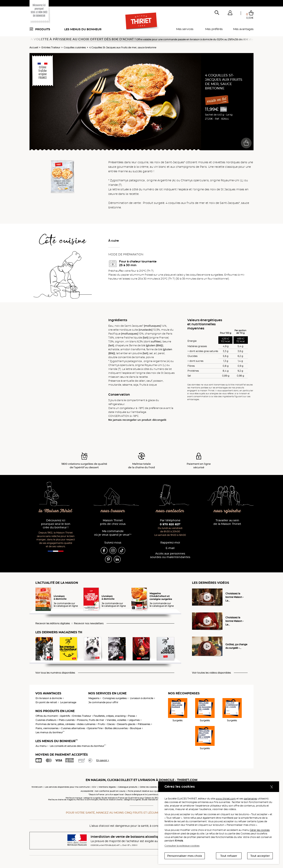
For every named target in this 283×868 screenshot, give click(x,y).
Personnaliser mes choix (185, 856)
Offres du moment (47, 716)
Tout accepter (260, 856)
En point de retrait (46, 702)
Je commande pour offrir (103, 702)
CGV (94, 787)
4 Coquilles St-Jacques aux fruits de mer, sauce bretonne (123, 47)
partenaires (250, 799)
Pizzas (132, 716)
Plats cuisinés (67, 720)
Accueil (34, 47)
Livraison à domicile (142, 698)
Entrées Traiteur (51, 47)
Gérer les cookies (260, 830)
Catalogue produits (128, 787)
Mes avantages (243, 29)
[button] (230, 14)
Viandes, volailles (116, 720)
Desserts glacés (126, 724)
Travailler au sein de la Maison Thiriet (227, 522)
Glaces (111, 724)
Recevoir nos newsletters (89, 623)
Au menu (41, 746)
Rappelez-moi (170, 543)
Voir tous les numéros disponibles (55, 673)
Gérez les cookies (148, 787)
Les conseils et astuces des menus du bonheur (78, 746)
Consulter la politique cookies (182, 846)
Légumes (134, 720)
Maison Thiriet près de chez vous (113, 522)
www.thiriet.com (226, 799)
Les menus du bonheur (83, 29)
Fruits (101, 724)
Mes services (185, 29)
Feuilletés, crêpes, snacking (110, 716)
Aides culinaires (86, 724)
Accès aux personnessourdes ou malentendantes (170, 555)
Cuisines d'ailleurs (46, 720)
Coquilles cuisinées (75, 47)
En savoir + (103, 760)
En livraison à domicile (49, 698)
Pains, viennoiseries (47, 728)
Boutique (136, 728)
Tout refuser (229, 856)
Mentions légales (107, 787)
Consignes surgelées (115, 698)
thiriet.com (37, 787)
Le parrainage (68, 702)
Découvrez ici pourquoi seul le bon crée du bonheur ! (56, 524)
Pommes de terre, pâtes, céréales (55, 724)
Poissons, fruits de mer (91, 720)
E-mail (170, 548)
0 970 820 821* (170, 524)
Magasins (94, 698)
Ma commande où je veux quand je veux (113, 533)
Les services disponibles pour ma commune (67, 787)
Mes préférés (214, 29)
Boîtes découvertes (116, 728)
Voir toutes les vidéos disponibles (211, 673)
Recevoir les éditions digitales (53, 623)
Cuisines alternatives (73, 728)
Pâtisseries (144, 724)
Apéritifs (65, 716)
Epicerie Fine (95, 728)
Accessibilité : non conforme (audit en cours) (103, 791)
